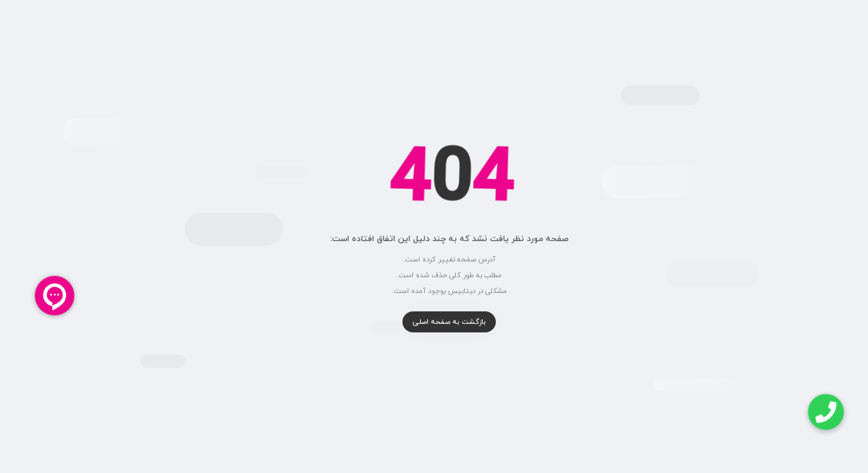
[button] (811, 412)
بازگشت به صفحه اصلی (434, 322)
